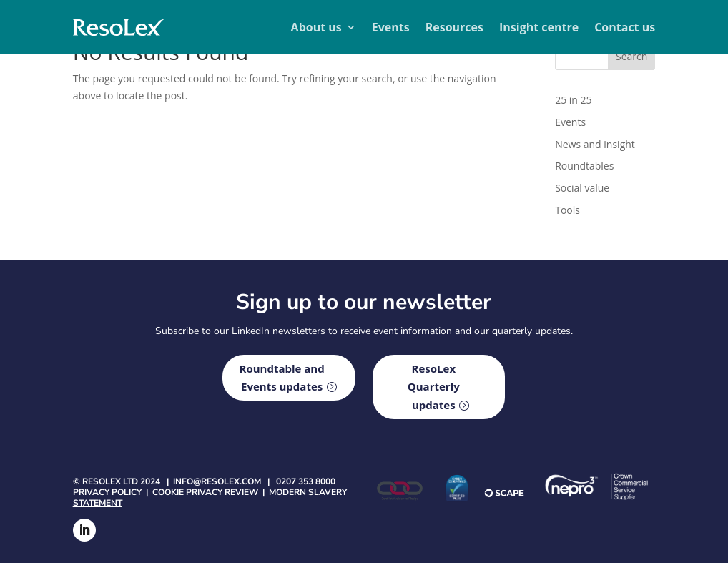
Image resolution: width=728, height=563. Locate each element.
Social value (582, 188)
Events (391, 27)
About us (316, 27)
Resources (454, 27)
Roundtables (584, 166)
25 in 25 (573, 100)
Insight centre (539, 27)
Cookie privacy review (205, 492)
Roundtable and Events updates (282, 378)
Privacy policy (107, 492)
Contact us (625, 27)
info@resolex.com (217, 481)
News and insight (595, 144)
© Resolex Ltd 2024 (117, 481)
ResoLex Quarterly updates (434, 387)
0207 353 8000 (306, 481)
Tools (567, 210)
